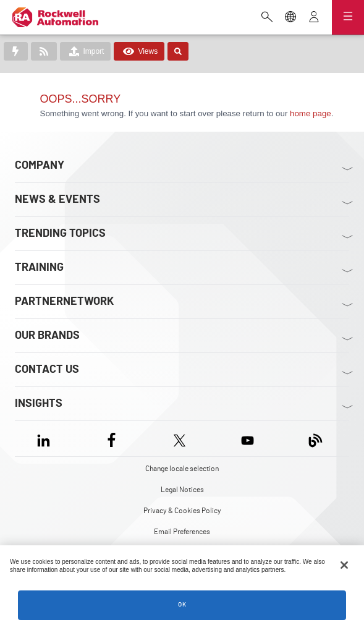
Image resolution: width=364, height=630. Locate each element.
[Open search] (267, 18)
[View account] (314, 18)
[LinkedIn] (46, 439)
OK (182, 605)
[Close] (344, 565)
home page (311, 113)
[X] (180, 439)
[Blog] (315, 439)
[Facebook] (112, 439)
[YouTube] (248, 439)
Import (85, 51)
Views (139, 51)
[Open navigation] (348, 17)
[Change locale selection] (290, 18)
